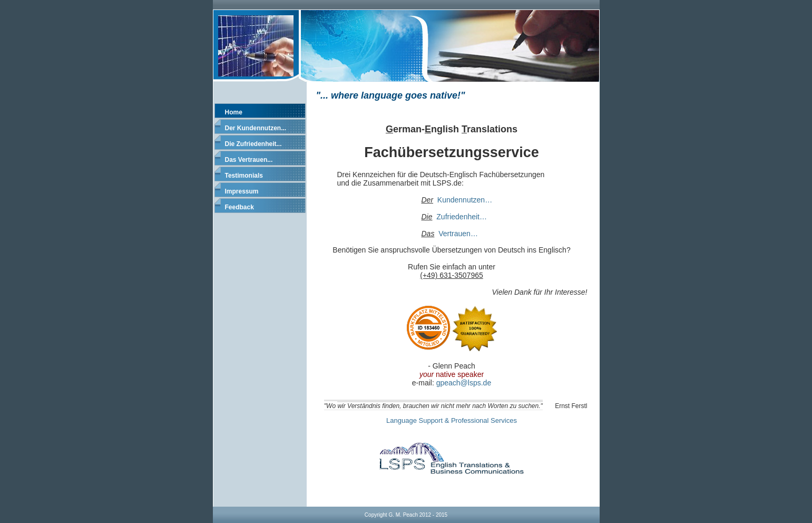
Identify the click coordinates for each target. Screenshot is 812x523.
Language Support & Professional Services (452, 420)
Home (234, 112)
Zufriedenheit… (462, 217)
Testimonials (244, 176)
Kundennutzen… (465, 200)
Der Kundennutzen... (256, 128)
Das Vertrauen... (249, 160)
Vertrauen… (458, 234)
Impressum (242, 191)
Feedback (239, 207)
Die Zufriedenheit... (253, 144)
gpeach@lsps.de (464, 383)
